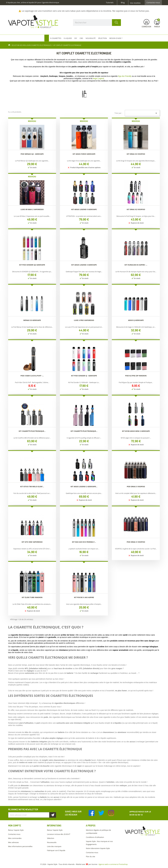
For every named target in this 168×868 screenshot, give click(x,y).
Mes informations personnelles (20, 846)
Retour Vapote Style (16, 830)
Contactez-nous (153, 3)
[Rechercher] (97, 23)
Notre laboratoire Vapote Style (98, 848)
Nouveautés (52, 842)
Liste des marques (54, 846)
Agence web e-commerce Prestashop (113, 864)
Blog (123, 3)
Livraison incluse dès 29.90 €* (59, 834)
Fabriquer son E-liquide (56, 850)
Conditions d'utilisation (95, 837)
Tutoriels (110, 3)
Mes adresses (13, 842)
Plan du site (90, 856)
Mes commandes (15, 838)
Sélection (51, 838)
